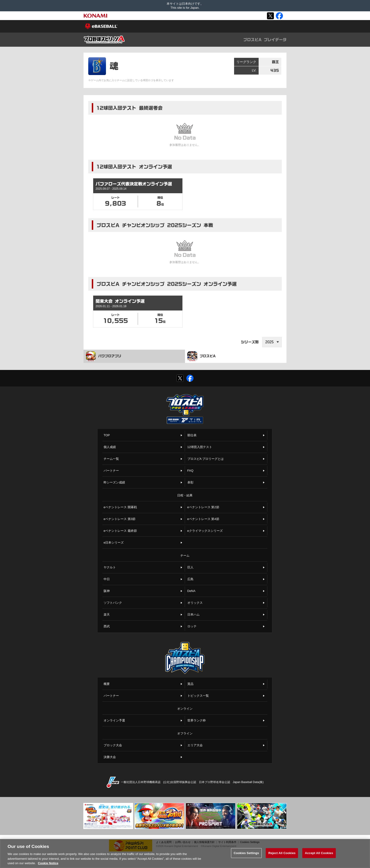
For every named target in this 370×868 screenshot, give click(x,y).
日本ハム (193, 614)
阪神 (107, 591)
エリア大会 (195, 745)
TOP (107, 435)
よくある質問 (164, 842)
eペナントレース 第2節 (203, 507)
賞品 (190, 684)
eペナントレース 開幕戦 (120, 507)
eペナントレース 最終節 (120, 531)
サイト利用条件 (227, 842)
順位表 (192, 435)
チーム (185, 556)
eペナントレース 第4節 (203, 519)
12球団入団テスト (200, 447)
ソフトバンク (113, 603)
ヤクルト (110, 567)
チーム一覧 (111, 459)
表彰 (190, 482)
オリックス (195, 603)
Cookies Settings (250, 842)
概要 (107, 684)
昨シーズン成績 (114, 482)
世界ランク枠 (197, 720)
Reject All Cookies (282, 857)
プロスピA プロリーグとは (206, 459)
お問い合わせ (183, 842)
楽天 (107, 614)
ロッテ (192, 626)
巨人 (190, 567)
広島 (190, 579)
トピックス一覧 (198, 696)
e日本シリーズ (114, 543)
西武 (107, 626)
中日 (107, 579)
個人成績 (110, 447)
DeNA (191, 591)
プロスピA (202, 356)
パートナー (111, 471)
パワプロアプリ (104, 356)
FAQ (190, 471)
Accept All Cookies (319, 857)
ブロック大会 (113, 745)
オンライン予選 (114, 720)
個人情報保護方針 (204, 842)
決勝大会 (110, 757)
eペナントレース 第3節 (120, 519)
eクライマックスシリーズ (205, 531)
